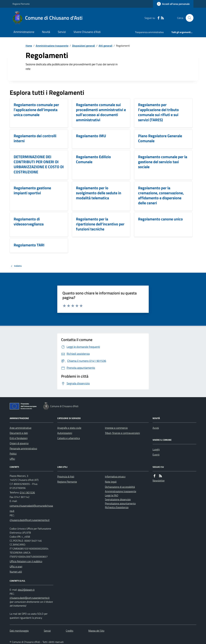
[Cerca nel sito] (188, 18)
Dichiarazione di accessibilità (120, 487)
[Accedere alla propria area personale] (173, 4)
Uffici (12, 459)
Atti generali (105, 46)
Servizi (62, 32)
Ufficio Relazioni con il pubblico (26, 561)
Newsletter (159, 481)
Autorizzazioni (65, 433)
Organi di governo (19, 443)
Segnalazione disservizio (118, 499)
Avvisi (156, 428)
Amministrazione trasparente (52, 46)
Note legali (111, 482)
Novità (46, 32)
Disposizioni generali (84, 46)
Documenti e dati (19, 433)
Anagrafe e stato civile (69, 428)
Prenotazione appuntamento (120, 503)
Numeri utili (16, 572)
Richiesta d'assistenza (117, 507)
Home (29, 46)
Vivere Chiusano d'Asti (87, 32)
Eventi (156, 455)
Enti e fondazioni (19, 438)
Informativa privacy (115, 476)
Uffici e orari (16, 566)
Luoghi (156, 449)
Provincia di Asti (66, 476)
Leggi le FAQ (112, 495)
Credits (70, 631)
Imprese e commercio (116, 428)
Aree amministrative (21, 428)
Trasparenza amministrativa (149, 32)
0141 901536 (27, 492)
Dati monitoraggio (19, 631)
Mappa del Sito (96, 631)
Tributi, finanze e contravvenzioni (122, 433)
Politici (13, 454)
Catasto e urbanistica (69, 438)
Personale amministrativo (23, 448)
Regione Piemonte (21, 4)
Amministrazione (24, 32)
